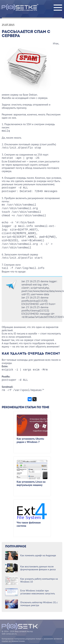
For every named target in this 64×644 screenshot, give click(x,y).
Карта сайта (7, 639)
